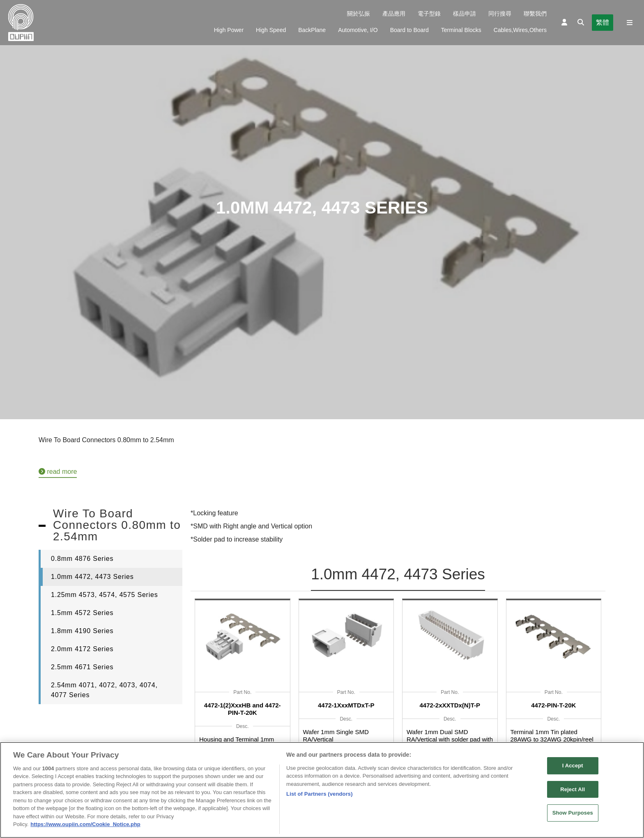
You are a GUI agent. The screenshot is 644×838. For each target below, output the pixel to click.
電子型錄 (429, 14)
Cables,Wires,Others (520, 30)
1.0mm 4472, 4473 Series (92, 577)
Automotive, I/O (358, 30)
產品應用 (394, 14)
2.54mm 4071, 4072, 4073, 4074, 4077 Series (104, 690)
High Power (229, 30)
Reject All (573, 792)
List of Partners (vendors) (320, 797)
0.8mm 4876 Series (82, 559)
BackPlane (312, 30)
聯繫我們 (535, 14)
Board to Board (409, 30)
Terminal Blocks (461, 30)
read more (58, 472)
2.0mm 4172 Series (82, 649)
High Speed (271, 30)
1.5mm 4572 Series (82, 613)
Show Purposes (573, 815)
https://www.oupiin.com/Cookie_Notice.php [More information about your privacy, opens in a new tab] (85, 827)
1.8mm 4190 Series (82, 631)
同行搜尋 (500, 14)
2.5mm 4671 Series (82, 667)
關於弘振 (359, 14)
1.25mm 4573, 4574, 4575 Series (105, 595)
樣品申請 (465, 14)
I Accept (573, 768)
